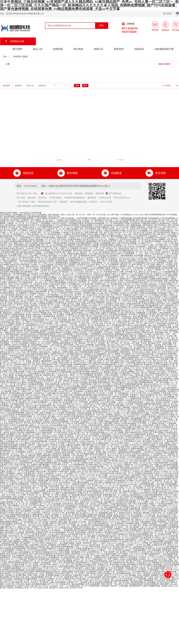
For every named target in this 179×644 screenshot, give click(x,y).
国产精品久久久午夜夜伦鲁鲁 (70, 448)
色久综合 (132, 320)
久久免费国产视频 (45, 227)
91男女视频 (38, 463)
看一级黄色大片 (138, 520)
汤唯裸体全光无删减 (147, 302)
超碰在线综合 (21, 388)
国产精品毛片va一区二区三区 (133, 311)
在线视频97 (38, 254)
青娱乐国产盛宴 (32, 413)
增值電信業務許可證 (47, 202)
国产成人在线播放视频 (13, 254)
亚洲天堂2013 (107, 547)
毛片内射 (82, 522)
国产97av (19, 423)
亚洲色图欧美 (54, 557)
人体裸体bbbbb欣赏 (86, 390)
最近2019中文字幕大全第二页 (53, 423)
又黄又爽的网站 (53, 295)
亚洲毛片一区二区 (110, 320)
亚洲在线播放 (6, 497)
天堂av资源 (32, 388)
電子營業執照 (113, 194)
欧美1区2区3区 (171, 398)
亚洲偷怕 (15, 229)
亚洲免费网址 (33, 548)
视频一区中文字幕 (23, 277)
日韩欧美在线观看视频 (24, 291)
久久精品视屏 (152, 313)
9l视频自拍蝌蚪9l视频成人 (78, 254)
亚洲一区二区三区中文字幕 (63, 241)
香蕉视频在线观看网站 (9, 447)
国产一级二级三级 (50, 447)
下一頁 (120, 160)
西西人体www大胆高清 (104, 481)
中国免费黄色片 (24, 359)
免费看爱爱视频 (139, 548)
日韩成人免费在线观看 (90, 290)
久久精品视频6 (16, 234)
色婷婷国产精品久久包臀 (114, 272)
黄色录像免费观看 (164, 257)
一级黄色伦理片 (9, 332)
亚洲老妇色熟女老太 (54, 509)
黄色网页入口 (92, 266)
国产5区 (48, 257)
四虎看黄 (171, 323)
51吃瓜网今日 (74, 427)
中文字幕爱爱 (136, 515)
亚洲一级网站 (83, 300)
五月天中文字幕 (58, 513)
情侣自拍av (113, 266)
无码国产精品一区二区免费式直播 (108, 284)
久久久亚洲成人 (32, 223)
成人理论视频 (67, 402)
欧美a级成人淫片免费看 (134, 334)
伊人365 (15, 461)
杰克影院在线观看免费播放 (161, 479)
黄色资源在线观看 (79, 234)
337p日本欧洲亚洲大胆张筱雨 (67, 225)
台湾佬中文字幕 (127, 375)
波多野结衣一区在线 (106, 381)
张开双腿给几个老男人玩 (143, 427)
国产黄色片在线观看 (56, 291)
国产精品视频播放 (90, 241)
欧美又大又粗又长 (10, 416)
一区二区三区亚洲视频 (51, 232)
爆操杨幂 (170, 441)
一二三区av (158, 243)
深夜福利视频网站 (116, 236)
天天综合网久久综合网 (80, 429)
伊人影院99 (5, 218)
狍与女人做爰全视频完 (54, 400)
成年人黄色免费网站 (24, 511)
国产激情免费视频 (59, 282)
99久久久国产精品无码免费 (23, 257)
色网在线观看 (26, 488)
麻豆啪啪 (74, 311)
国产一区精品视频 (165, 343)
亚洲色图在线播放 (107, 245)
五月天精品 (170, 277)
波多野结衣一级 (168, 252)
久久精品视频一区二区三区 (98, 357)
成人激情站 (40, 479)
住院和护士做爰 (95, 497)
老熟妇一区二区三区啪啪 (139, 506)
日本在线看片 (131, 570)
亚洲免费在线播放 (49, 238)
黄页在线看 (69, 434)
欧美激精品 (105, 427)
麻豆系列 (47, 359)
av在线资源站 (16, 341)
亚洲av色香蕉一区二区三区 (52, 395)
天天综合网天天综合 (59, 465)
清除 (77, 85)
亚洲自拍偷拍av (78, 313)
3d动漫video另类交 (160, 559)
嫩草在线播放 (122, 506)
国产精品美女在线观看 (134, 297)
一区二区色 (131, 490)
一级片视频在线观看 (67, 543)
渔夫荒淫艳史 (168, 352)
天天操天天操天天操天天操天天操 (113, 247)
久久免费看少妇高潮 (156, 423)
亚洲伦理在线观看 (83, 245)
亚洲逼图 (72, 265)
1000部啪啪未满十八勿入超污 (17, 441)
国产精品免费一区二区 (42, 241)
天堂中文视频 (144, 540)
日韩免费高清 (86, 500)
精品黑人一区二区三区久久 (165, 329)
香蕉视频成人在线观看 (41, 422)
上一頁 (59, 160)
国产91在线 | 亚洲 (151, 577)
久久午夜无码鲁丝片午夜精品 (86, 307)
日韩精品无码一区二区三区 (12, 306)
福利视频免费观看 (146, 382)
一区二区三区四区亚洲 (28, 263)
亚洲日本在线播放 (105, 573)
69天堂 (157, 365)
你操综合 (102, 529)
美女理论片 (133, 315)
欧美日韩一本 (128, 284)
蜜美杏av (90, 259)
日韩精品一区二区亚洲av (85, 452)
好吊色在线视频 (56, 425)
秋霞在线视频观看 (44, 456)
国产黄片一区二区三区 (63, 382)
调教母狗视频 (6, 409)
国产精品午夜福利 (27, 572)
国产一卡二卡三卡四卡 (168, 386)
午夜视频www (134, 397)
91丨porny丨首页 (142, 254)
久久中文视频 (59, 413)
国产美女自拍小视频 (128, 240)
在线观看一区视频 (106, 234)
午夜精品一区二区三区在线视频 (81, 238)
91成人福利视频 (114, 418)
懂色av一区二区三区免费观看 (107, 265)
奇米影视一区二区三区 (78, 523)
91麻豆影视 (138, 375)
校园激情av (17, 541)
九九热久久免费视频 (30, 357)
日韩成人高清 (124, 515)
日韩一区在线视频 (76, 391)
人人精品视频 (14, 316)
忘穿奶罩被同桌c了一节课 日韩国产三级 (103, 552)
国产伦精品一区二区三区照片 (141, 463)
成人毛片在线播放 (70, 368)
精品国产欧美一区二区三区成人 (63, 273)
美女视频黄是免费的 (36, 384)
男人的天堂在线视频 (128, 456)
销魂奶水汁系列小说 (106, 400)
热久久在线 (85, 298)
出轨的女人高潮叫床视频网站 (125, 423)
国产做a (145, 373)
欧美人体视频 (51, 448)
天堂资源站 (151, 416)
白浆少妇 (33, 231)
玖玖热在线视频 (64, 441)
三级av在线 (56, 250)
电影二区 (46, 363)
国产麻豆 (43, 497)
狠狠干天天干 (147, 243)
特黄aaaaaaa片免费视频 (155, 263)
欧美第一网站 (127, 370)
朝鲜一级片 (57, 268)
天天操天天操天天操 (162, 459)
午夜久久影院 (160, 318)
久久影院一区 (142, 391)
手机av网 (105, 236)
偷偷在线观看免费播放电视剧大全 (14, 498)
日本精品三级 (168, 418)
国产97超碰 (15, 318)
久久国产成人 (117, 368)
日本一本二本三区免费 (64, 231)
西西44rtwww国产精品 (129, 293)
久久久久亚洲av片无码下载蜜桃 (94, 257)
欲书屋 (84, 381)
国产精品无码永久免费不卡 (113, 254)
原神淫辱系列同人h (55, 234)
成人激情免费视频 (35, 345)
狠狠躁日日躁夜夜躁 (149, 286)
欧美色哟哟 (53, 472)
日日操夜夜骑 (148, 536)
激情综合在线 (109, 425)
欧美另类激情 (46, 268)
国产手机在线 (147, 232)
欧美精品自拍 (75, 540)
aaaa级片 (35, 265)
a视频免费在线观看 (33, 398)
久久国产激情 (154, 316)
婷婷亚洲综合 (148, 225)
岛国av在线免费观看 (58, 582)
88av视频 (115, 306)
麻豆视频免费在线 (126, 250)
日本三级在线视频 (91, 247)
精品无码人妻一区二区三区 (30, 429)
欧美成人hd (159, 473)
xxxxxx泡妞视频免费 (167, 272)
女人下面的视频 (140, 579)
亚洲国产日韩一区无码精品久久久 (34, 318)
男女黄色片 (99, 375)
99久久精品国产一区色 (9, 263)
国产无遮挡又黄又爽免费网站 (94, 309)
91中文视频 (63, 256)
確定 (85, 85)
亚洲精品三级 (50, 538)
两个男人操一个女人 (111, 220)
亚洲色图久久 (121, 400)
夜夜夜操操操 (69, 400)
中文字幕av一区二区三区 (136, 266)
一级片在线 (100, 259)
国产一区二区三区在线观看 (52, 245)
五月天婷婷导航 (87, 284)
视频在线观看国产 (10, 261)
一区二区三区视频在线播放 (59, 550)
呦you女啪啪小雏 (84, 525)
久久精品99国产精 (91, 341)
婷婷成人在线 (112, 515)
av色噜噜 (78, 241)
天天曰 (134, 390)
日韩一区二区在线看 (157, 229)
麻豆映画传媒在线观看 (92, 350)
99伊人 (22, 243)
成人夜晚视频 (136, 348)
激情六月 (143, 272)
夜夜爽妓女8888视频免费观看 (80, 243)
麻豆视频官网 (98, 277)
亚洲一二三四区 (99, 543)
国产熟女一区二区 (135, 323)
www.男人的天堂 (67, 295)
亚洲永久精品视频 (36, 240)
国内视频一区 (56, 300)
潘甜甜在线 (8, 313)
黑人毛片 (42, 325)
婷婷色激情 (129, 479)
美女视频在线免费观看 (118, 315)
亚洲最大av (11, 472)
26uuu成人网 (102, 293)
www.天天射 (26, 313)
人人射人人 (160, 277)
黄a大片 (6, 234)
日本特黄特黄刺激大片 (22, 365)
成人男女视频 (133, 382)
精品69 (146, 384)
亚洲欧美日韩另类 (40, 534)
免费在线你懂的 (88, 445)
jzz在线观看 (18, 431)
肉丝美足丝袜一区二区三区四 (88, 347)
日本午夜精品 (93, 398)
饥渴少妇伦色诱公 (68, 218)
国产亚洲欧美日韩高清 (108, 252)
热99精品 (164, 295)
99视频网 (10, 279)
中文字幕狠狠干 (85, 440)
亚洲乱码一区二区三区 (19, 259)
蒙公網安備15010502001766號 (56, 194)
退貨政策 (42, 198)
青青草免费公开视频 (122, 223)
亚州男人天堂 (166, 409)
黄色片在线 (153, 259)
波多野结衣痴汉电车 (148, 290)
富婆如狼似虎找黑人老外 (26, 415)
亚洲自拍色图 (154, 373)
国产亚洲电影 (33, 352)
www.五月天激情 (32, 497)
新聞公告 (99, 49)
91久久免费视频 (154, 393)
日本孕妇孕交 (65, 397)
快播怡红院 (153, 247)
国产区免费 (167, 309)
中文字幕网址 (23, 231)
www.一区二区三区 (97, 248)
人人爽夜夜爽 (171, 423)
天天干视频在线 (74, 336)
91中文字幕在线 (41, 531)
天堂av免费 (49, 440)
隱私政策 (32, 198)
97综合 (64, 240)
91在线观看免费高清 (140, 572)
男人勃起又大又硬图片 (97, 550)
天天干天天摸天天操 (138, 393)
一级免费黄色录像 (16, 331)
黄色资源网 (41, 536)
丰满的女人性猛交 (79, 441)
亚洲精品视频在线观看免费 (21, 241)
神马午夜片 (27, 434)
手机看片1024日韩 (58, 445)
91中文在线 (16, 311)
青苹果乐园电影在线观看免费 (40, 247)
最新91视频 (63, 522)
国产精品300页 (124, 448)
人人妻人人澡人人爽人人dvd (18, 232)
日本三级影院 (28, 520)
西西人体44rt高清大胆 (59, 540)
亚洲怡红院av (100, 448)
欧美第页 (102, 341)
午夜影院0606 (139, 370)
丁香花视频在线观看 (153, 268)
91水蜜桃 (147, 486)
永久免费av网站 (99, 297)
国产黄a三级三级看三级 (112, 491)
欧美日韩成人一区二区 (152, 547)
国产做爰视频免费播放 (120, 581)
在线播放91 (53, 277)
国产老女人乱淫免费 (125, 404)
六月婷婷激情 (77, 568)
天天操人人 (110, 340)
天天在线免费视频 (61, 461)
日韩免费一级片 (104, 343)
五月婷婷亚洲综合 (129, 379)
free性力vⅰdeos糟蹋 (144, 545)
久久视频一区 (61, 379)
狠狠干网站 (69, 395)
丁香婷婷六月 (159, 270)
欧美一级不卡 (102, 261)
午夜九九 (71, 370)
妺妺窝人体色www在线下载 (164, 456)
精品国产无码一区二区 (125, 473)
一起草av (121, 402)
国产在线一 (87, 322)
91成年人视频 (88, 448)
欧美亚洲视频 (130, 477)
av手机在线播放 (41, 218)
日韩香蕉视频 (135, 238)
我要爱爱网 (123, 450)
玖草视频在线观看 (46, 304)
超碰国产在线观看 (89, 218)
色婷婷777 (37, 340)
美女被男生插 (10, 225)
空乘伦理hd (28, 254)
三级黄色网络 (138, 268)
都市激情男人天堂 (79, 552)
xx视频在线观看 (74, 309)
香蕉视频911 (163, 293)
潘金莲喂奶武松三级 (147, 234)
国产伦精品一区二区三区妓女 (27, 268)
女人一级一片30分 (119, 411)
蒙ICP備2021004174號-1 (28, 194)
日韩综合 (134, 407)
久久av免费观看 (72, 248)
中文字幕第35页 (64, 429)
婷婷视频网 (169, 357)
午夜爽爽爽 (43, 347)
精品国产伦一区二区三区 (63, 227)
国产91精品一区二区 (71, 252)
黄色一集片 (65, 486)
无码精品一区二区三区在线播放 (68, 386)
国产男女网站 (99, 250)
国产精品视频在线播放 (14, 448)
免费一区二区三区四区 (102, 384)
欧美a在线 (139, 359)
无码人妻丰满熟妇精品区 (111, 370)
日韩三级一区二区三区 (94, 272)
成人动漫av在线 (97, 429)
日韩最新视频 (46, 266)
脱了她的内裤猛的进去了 (76, 259)
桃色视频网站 (63, 288)
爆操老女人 (161, 338)
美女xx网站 (58, 484)
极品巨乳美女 (111, 273)
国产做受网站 (16, 407)
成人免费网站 (64, 357)
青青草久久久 (99, 273)
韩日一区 (116, 495)
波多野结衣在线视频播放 (126, 340)
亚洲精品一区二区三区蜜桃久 (106, 450)
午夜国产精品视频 (111, 373)
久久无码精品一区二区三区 (25, 490)
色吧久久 (89, 557)
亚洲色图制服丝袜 (136, 516)
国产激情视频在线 (144, 340)
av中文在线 (46, 511)
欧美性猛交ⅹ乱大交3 (55, 491)
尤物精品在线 (59, 281)
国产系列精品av (161, 225)
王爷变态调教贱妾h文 (48, 548)
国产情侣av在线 (27, 302)
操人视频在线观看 (45, 432)
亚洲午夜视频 (44, 540)
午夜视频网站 (10, 473)
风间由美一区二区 (94, 441)
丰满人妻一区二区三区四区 (50, 306)
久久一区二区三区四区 (147, 390)
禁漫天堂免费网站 (112, 231)
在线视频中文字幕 (168, 365)
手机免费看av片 (64, 545)
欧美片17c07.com (161, 536)
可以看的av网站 (92, 465)
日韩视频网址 (96, 334)
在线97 (51, 290)
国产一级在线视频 (30, 381)
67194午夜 (72, 347)
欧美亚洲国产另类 (78, 518)
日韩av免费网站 (107, 329)
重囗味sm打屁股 (137, 581)
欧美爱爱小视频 (65, 520)
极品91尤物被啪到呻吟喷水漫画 (127, 386)
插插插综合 (128, 295)
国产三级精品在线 (18, 406)
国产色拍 (116, 547)
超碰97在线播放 (73, 229)
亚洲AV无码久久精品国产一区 (20, 284)
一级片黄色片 (9, 581)
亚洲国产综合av (80, 361)
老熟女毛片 (107, 377)
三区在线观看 (164, 248)
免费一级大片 (149, 323)
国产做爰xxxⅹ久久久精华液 (59, 416)
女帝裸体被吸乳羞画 (109, 365)
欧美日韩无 (11, 457)
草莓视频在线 (165, 223)
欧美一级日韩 (86, 316)
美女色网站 (111, 341)
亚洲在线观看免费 (133, 304)
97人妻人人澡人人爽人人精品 (127, 234)
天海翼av (67, 234)
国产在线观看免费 (113, 298)
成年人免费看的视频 (100, 443)
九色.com (170, 229)
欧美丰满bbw (126, 447)
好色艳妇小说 (41, 229)
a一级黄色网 (114, 420)
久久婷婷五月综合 (153, 298)
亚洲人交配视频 (144, 575)
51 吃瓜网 (78, 334)
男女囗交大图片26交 (77, 432)
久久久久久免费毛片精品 (26, 443)
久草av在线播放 (78, 456)
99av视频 (37, 238)
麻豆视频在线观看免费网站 (38, 354)
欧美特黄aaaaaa (41, 286)
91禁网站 (17, 313)
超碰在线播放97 (131, 540)
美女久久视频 (52, 390)
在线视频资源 (92, 572)
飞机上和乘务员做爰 (21, 470)
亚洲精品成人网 (145, 315)
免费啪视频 (141, 313)
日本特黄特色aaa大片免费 (24, 236)
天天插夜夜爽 (144, 300)
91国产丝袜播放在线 (120, 534)
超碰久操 (57, 402)
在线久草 (69, 423)
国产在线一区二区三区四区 (162, 356)
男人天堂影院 (156, 273)
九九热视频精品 (100, 348)
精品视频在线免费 (79, 495)
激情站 (28, 584)
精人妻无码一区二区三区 (51, 529)
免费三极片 (161, 234)
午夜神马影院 (130, 281)
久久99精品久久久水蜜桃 (34, 386)
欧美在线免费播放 (49, 429)
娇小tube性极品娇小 (159, 540)
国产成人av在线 (54, 270)
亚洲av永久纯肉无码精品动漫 (166, 475)
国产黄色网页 (170, 454)
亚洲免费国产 (47, 563)
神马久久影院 (126, 268)
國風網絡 (89, 194)
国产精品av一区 (18, 322)
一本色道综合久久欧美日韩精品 (95, 404)
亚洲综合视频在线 (150, 431)
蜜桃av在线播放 (149, 445)
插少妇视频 (167, 327)
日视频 (123, 231)
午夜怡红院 (116, 275)
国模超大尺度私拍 (80, 332)
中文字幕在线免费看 (24, 491)
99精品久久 (173, 295)
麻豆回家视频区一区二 (30, 272)
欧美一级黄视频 (47, 573)
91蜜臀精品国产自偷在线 (126, 500)
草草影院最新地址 (78, 416)
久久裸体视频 (126, 318)
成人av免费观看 (148, 238)
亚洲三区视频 (18, 497)
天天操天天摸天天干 (84, 273)
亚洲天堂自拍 (70, 266)
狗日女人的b (79, 561)
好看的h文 (155, 223)
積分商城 (78, 49)
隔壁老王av (165, 373)
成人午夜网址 (33, 465)
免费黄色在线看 (25, 422)
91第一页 (47, 282)
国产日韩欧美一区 (95, 279)
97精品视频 (155, 413)
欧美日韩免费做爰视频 (84, 516)
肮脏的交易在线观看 (155, 281)
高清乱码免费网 (22, 436)
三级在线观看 (55, 547)
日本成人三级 (58, 266)
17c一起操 (53, 318)
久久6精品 (63, 277)
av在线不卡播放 (90, 568)
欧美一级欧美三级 (55, 313)
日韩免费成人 (152, 311)
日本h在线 (53, 441)
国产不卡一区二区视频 (67, 525)
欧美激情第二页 (113, 313)
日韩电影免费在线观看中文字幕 (152, 222)
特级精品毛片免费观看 (158, 391)
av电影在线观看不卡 (8, 502)
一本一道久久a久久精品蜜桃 (72, 565)
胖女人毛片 (148, 418)
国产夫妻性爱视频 (157, 432)
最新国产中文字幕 (89, 304)
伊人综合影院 (33, 273)
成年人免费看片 (172, 304)
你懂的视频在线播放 (67, 566)
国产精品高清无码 (142, 273)
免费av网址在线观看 (60, 359)
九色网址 (4, 282)
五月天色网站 (12, 482)
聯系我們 (119, 49)
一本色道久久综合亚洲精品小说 (68, 220)
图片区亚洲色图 (58, 498)
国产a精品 (156, 315)
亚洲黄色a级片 (161, 348)
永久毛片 (51, 534)
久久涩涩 (38, 522)
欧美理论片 (139, 288)
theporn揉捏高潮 (95, 254)
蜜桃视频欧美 (31, 432)
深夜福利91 (146, 482)
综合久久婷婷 (6, 247)
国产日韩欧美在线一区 (9, 238)
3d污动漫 (37, 511)
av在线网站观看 (112, 250)
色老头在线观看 (169, 266)
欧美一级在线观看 (145, 441)
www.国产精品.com (111, 279)
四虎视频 (136, 436)
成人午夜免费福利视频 (18, 273)
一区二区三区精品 (61, 350)
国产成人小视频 (74, 304)
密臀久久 (17, 391)
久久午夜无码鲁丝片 (128, 441)
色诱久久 (41, 231)
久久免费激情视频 (25, 468)
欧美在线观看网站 (112, 352)
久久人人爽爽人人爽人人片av (149, 502)
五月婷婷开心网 (74, 257)
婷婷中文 (123, 261)
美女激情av (152, 343)
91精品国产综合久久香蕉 (168, 247)
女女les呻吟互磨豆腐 (36, 288)
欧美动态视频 (65, 482)
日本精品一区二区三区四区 (78, 406)
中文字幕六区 (66, 515)
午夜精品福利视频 (139, 422)
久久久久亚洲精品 (152, 295)
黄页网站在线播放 (120, 397)
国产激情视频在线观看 (26, 457)
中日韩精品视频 (135, 536)
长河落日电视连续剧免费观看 (22, 218)
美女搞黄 (84, 377)
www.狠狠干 (56, 493)
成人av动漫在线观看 (146, 425)
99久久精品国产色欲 (42, 311)
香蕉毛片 (112, 404)
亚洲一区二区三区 (55, 404)
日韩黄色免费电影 (46, 431)
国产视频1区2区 (132, 272)
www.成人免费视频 (96, 268)
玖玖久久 (4, 348)
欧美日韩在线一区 (146, 407)
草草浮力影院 (150, 468)
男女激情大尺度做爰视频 (42, 365)
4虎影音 (6, 432)
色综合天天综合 (32, 406)
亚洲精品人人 (109, 388)
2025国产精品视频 (16, 297)
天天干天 (47, 345)
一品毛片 (134, 341)
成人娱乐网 (8, 370)
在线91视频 (37, 316)
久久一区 (109, 223)
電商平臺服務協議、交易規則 (84, 202)
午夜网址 (61, 548)
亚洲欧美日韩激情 (69, 450)
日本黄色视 (133, 300)
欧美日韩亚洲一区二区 (150, 397)
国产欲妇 (137, 232)
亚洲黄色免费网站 (75, 240)
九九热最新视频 (139, 263)
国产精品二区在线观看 (73, 491)
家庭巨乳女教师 (50, 279)
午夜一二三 (80, 547)
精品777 (48, 420)
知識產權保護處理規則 (75, 198)
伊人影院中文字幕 (22, 586)
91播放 (34, 507)
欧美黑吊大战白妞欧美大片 (161, 366)
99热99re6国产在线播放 (122, 436)
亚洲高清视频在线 (93, 411)
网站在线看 (78, 250)
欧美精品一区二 (149, 398)
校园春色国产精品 (71, 577)
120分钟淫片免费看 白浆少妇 (156, 275)
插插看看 (13, 468)
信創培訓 (139, 49)
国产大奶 (140, 372)
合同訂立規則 (106, 202)
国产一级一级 (85, 286)
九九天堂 (57, 240)
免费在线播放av (118, 431)
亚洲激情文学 (142, 347)
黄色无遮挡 (32, 481)
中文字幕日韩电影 (100, 440)
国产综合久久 (16, 381)
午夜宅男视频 (123, 395)
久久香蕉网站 (37, 447)
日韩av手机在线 (141, 284)
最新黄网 (157, 418)
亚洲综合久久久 (159, 441)
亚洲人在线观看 (32, 243)
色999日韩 (35, 484)
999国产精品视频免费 (141, 381)
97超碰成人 (168, 307)
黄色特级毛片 (68, 516)
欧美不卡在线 (139, 295)
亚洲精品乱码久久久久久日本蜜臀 (82, 261)
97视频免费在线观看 (140, 279)
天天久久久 (49, 382)
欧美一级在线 (103, 229)
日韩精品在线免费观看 (41, 250)
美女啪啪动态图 (104, 488)
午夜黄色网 (133, 552)
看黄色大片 (109, 429)
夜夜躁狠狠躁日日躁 (48, 406)
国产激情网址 (114, 472)
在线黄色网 (174, 250)
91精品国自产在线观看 (71, 306)
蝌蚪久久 (165, 502)
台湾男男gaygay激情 (17, 307)
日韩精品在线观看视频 (148, 293)
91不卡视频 (43, 290)
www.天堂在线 (67, 307)
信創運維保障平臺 (164, 49)
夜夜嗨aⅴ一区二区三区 (125, 245)
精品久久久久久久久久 (90, 473)
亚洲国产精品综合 (58, 354)
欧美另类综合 (40, 322)
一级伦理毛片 (119, 584)
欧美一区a (94, 581)
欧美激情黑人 (142, 247)
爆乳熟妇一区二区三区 (154, 256)
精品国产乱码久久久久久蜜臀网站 (141, 400)
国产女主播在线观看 (162, 232)
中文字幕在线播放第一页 (128, 252)
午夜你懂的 (105, 586)
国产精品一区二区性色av (121, 343)
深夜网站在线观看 (60, 243)
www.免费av (124, 445)
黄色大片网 (92, 523)
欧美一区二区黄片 (19, 409)
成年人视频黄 (157, 440)
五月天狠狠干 (61, 443)
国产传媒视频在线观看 (103, 516)
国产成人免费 (29, 479)
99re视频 (67, 415)
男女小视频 (13, 243)
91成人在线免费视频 (65, 334)
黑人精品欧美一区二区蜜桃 (117, 300)
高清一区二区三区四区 (120, 227)
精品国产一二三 (137, 491)
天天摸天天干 (110, 531)
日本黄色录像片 (122, 238)
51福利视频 (44, 273)
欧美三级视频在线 (156, 363)
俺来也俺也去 (99, 363)
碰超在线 (76, 484)
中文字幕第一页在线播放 (167, 372)
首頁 (5, 57)
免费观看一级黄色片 (27, 445)
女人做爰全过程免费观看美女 (18, 484)
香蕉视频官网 (31, 325)
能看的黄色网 (126, 263)
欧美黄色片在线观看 (46, 261)
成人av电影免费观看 (17, 547)
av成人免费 (171, 234)
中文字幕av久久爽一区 (45, 356)
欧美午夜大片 (21, 373)
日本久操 (8, 470)
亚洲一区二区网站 (171, 332)
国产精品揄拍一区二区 (135, 241)
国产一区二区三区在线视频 (156, 261)
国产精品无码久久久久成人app (95, 240)
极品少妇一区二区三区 (39, 259)
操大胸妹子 (130, 481)
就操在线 (68, 290)
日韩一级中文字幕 (106, 232)
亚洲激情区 (52, 545)
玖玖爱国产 (84, 248)
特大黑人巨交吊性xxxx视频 (81, 363)
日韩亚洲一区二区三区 (70, 477)
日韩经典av (35, 266)
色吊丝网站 (15, 220)
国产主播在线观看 (166, 561)
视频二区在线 (26, 316)
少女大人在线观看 (49, 411)
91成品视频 (98, 316)
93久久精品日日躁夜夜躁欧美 (161, 231)
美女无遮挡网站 (170, 354)
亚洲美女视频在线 (102, 227)
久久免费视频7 (113, 293)
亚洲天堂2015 (6, 327)
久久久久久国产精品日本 (22, 486)
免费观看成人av (126, 486)
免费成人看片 (153, 579)
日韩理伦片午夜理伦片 (99, 315)
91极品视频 (108, 423)
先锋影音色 (163, 415)
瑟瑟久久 (65, 284)
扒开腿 (170, 336)
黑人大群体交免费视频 (9, 400)
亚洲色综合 (5, 565)
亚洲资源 (169, 370)
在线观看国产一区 (45, 402)
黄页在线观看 (84, 507)
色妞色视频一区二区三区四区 (113, 286)
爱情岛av (85, 386)
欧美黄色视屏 (54, 486)
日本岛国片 (54, 586)
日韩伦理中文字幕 (44, 415)
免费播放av (95, 372)
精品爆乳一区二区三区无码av (12, 290)
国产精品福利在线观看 (26, 252)
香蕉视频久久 (25, 461)
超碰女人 (33, 425)
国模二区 (172, 559)
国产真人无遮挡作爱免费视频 (99, 275)
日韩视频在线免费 (121, 509)
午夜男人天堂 (43, 327)
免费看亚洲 (118, 563)
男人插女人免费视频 (122, 407)
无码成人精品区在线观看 (78, 236)
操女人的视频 (140, 331)
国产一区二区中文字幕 (43, 350)
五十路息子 (172, 286)
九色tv (56, 323)
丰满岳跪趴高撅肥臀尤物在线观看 (148, 404)
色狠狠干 (37, 563)
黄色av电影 (117, 243)
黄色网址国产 (62, 238)
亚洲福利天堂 (142, 236)
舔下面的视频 (97, 320)
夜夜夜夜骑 (130, 254)
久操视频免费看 (49, 316)
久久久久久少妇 (53, 325)
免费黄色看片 (142, 363)
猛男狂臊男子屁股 (128, 350)
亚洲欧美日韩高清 (35, 409)
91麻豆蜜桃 (9, 436)
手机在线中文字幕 (133, 286)
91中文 (132, 498)
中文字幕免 (142, 423)
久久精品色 (162, 498)
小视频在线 (56, 352)
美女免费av (45, 516)
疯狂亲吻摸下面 (125, 307)
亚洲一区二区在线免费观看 (110, 391)
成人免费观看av (22, 293)
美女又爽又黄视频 (140, 316)
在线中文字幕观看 (19, 345)
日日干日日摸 (155, 252)
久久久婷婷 (95, 370)
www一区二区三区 (160, 340)
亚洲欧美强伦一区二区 (122, 548)
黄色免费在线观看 (140, 218)
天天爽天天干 (32, 450)
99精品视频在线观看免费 (89, 368)
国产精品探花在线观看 (93, 356)
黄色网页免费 (62, 222)
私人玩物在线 (113, 218)
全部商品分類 (17, 41)
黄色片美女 (132, 411)
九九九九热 (167, 341)
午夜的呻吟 (102, 218)
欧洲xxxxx (116, 372)
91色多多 (43, 545)
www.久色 (48, 240)
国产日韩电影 (101, 445)
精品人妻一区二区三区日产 (147, 220)
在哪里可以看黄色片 (138, 227)
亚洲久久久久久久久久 (138, 556)
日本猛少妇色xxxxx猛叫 (141, 352)
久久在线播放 (59, 315)
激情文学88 (15, 336)
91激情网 (122, 266)
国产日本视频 (138, 409)
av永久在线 (98, 225)
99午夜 (135, 302)
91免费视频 (89, 481)
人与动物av (41, 295)
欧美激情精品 (154, 218)
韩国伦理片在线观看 (57, 259)
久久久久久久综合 (7, 373)
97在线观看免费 (84, 407)
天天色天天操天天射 (94, 423)
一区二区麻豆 (163, 523)
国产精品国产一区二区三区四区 (71, 272)
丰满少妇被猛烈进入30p (159, 254)
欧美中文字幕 (101, 238)
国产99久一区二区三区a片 (85, 231)
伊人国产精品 (121, 323)
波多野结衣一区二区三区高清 (68, 538)
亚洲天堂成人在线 (122, 361)
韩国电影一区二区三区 (88, 343)
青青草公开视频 (61, 440)
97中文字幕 (101, 393)
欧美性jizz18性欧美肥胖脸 (136, 325)
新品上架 (38, 49)
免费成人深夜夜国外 (84, 543)
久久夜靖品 (157, 341)
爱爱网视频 (119, 334)
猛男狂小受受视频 (24, 473)
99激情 (103, 313)
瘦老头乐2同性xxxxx (119, 347)
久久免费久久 (93, 479)
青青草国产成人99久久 (26, 222)
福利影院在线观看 (95, 495)
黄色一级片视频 (157, 245)
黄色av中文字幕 (17, 475)
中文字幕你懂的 (76, 341)
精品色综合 (86, 263)
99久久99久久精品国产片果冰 (156, 297)
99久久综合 (174, 248)
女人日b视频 (43, 523)
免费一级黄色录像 (171, 281)
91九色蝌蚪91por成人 (95, 366)
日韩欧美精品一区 (83, 511)
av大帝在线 (106, 306)
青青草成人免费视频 (142, 513)
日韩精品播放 (153, 570)
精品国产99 (99, 352)
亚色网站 (58, 340)
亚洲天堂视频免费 (103, 379)
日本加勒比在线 (61, 265)
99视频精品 (142, 336)
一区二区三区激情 (98, 298)
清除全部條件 (165, 64)
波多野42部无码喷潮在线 (84, 227)
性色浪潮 (58, 252)
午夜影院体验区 (86, 384)
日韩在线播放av (29, 509)
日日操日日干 (132, 231)
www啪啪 (155, 531)
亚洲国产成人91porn (123, 381)
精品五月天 (87, 297)
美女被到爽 (135, 223)
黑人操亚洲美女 (112, 259)
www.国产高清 (113, 445)
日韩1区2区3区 (56, 338)
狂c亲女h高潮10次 (77, 232)
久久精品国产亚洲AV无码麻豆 (70, 293)
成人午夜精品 (64, 381)
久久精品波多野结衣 (170, 298)
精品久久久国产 (126, 306)
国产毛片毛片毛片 (160, 361)
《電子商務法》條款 (26, 202)
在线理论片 (55, 477)
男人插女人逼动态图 (164, 395)
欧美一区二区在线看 (106, 361)
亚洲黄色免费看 (66, 365)
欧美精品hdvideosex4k (74, 291)
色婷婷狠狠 (36, 338)
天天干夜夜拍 (125, 507)
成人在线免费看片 (33, 493)
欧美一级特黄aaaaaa (124, 316)
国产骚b (129, 561)
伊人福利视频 (6, 391)
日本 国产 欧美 (109, 316)
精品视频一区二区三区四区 (79, 320)
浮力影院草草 (172, 407)
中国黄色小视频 (89, 293)
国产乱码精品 (61, 366)
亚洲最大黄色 (148, 368)
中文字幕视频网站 (99, 354)
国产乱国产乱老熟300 (73, 297)
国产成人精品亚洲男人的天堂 (148, 350)
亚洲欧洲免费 (84, 256)
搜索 (101, 26)
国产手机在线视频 (79, 398)
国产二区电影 (66, 398)
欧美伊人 (94, 256)
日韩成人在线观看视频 (102, 243)
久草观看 (54, 363)
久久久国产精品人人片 (91, 554)
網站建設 (79, 194)
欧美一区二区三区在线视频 (81, 420)
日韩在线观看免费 (52, 384)
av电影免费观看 (41, 291)
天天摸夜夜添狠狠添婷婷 (167, 445)
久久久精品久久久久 (110, 463)
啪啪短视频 (15, 272)
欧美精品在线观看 (37, 320)
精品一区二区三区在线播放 (55, 298)
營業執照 (63, 202)
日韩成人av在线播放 (105, 304)
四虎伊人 (31, 452)
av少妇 (85, 359)
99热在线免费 (153, 438)
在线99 (71, 277)
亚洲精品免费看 (86, 225)
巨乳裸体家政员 (95, 377)
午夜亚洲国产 (136, 475)
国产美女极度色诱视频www (97, 432)
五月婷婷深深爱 (100, 418)
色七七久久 (131, 406)
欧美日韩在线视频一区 (131, 243)
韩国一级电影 (143, 525)
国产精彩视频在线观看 (159, 381)
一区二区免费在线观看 (135, 327)
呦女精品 (142, 563)
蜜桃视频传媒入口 (7, 450)
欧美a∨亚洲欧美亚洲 (111, 557)
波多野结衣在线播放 (153, 241)
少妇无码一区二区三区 (157, 336)
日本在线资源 (67, 575)
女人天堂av (148, 270)
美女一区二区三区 (166, 470)
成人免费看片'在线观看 (68, 390)
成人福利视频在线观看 (122, 573)
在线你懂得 (108, 225)
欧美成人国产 (100, 338)
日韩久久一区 (98, 500)
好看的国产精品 (148, 332)
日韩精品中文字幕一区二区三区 (46, 397)
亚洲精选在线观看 (35, 498)
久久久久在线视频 (46, 265)
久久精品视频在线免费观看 (157, 447)
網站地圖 (100, 194)
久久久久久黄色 (31, 290)
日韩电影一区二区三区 (16, 223)
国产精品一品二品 (70, 300)
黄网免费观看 (146, 522)
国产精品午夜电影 (12, 302)
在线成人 (39, 252)
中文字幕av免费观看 (105, 509)
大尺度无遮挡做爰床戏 (45, 225)
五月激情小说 (26, 250)
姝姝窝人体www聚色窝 (77, 366)
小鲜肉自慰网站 (26, 238)
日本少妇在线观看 (30, 407)
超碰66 (50, 461)
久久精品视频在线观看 (134, 402)
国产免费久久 (67, 361)
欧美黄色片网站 (75, 359)
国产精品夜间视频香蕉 (92, 491)
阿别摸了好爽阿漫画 (153, 327)
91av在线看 (173, 297)
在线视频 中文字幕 (47, 331)
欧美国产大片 (119, 413)
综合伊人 (132, 450)
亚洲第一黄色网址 (33, 361)
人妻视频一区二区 (161, 250)
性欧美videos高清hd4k (120, 525)
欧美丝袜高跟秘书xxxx (31, 341)
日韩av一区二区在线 (128, 277)
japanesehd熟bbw (15, 561)
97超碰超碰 (33, 540)
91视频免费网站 (37, 515)
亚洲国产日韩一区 (85, 493)
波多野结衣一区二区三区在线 (26, 523)
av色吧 (78, 218)
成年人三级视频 (114, 354)
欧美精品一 (65, 325)
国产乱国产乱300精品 (169, 436)
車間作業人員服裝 (21, 57)
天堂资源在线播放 (8, 252)
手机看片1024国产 (125, 409)
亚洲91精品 (75, 381)
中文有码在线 (141, 481)
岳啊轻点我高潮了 (59, 257)
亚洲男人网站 (101, 452)
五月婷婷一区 (19, 325)
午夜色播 (162, 286)
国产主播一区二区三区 (146, 429)
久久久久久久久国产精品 (120, 475)
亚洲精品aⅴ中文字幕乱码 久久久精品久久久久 (129, 511)
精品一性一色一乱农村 (46, 443)
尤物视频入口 (114, 240)
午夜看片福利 (152, 248)
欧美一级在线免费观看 (24, 350)
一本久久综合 (150, 402)
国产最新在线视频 (31, 331)
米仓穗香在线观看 (12, 572)
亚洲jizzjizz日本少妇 (72, 377)
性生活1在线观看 (81, 268)
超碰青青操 (78, 575)
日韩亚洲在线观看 (95, 425)
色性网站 (123, 552)
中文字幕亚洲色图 (49, 556)
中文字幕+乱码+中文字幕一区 (103, 323)
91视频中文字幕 (123, 531)
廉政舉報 (92, 198)
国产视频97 (85, 427)
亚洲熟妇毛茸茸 (49, 375)
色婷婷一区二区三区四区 (135, 466)
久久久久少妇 (43, 425)
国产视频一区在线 (33, 307)
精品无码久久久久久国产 (45, 236)
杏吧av (15, 240)
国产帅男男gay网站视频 (95, 570)
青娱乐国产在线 (69, 454)
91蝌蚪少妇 (92, 361)
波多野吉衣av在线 (23, 323)
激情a (115, 307)
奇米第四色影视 (112, 336)
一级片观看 (64, 341)
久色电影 (65, 232)
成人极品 (39, 475)
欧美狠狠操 (143, 231)
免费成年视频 (29, 475)
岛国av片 (69, 331)
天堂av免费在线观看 (133, 225)
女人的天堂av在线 (19, 354)
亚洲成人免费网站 (159, 240)
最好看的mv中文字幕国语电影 (20, 282)
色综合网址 (5, 425)
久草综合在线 (160, 581)
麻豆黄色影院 (18, 582)
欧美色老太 (112, 452)
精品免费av (88, 250)
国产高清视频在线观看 (134, 584)
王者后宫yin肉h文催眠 (48, 256)
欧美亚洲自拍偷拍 (82, 370)
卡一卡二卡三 (78, 520)
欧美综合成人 (73, 282)
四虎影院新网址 (71, 507)
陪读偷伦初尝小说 (109, 409)
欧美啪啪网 (139, 256)
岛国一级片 (29, 297)
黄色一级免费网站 (167, 306)
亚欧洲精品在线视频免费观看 (26, 579)
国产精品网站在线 (132, 366)
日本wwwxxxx (112, 543)
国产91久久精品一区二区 (121, 488)
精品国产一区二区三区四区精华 (100, 270)
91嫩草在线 (109, 359)
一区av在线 (38, 282)
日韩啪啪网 (82, 279)
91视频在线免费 (126, 218)
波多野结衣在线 (6, 438)
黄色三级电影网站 (111, 507)
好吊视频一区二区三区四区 (87, 490)
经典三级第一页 (77, 356)
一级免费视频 (45, 223)
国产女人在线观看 (171, 466)
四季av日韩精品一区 (120, 398)
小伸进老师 (49, 473)
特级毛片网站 (64, 363)
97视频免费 (145, 223)
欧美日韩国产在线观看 (10, 250)
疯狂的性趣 (73, 440)
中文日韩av (11, 222)
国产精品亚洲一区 (163, 238)
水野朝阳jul (19, 588)
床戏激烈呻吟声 (136, 586)
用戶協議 (21, 198)
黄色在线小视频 (168, 315)
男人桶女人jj (21, 450)
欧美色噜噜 (5, 248)
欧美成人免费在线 (28, 456)
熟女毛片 (12, 352)
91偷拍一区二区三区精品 (31, 391)
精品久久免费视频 (60, 247)
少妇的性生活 (39, 393)
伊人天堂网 (20, 377)
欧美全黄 (154, 386)
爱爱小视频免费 (91, 232)
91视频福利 (70, 315)
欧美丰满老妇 (61, 534)
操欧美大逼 (106, 411)
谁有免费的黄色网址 (83, 277)
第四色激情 (9, 532)
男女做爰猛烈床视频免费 (95, 223)
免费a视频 (159, 332)
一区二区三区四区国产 (69, 323)
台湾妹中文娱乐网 (20, 247)
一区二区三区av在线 (111, 441)
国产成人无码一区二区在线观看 (87, 434)
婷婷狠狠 (141, 450)
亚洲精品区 (149, 365)
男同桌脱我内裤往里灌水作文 (132, 468)
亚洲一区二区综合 (86, 338)
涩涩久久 (4, 379)
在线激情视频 (139, 306)
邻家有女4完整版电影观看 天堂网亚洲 (147, 307)
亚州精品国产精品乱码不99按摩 (97, 331)
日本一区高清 (91, 504)
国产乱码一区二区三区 (39, 309)
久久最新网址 (106, 372)
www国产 (111, 238)
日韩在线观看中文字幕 (26, 225)
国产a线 (10, 340)
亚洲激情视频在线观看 (46, 334)
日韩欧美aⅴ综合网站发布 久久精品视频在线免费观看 (100, 311)
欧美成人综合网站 (164, 402)
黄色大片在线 (113, 456)
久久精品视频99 (169, 461)
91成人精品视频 (145, 341)
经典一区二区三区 (30, 366)
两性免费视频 (67, 250)
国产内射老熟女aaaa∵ (31, 573)
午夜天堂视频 (142, 259)
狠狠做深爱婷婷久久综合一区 (20, 348)
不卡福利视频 (97, 220)
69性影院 (169, 263)
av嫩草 (159, 309)
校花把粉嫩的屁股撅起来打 (126, 388)
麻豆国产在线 (86, 582)
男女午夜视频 (40, 581)
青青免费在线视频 (69, 470)
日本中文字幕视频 (39, 313)
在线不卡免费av (161, 425)
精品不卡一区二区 (138, 248)
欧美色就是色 (85, 527)
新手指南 (168, 14)
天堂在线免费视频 (168, 218)
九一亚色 (94, 482)
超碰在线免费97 (46, 243)
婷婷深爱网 (132, 565)
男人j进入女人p (123, 341)
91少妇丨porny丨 (53, 348)
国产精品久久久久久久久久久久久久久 (123, 257)
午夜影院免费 (106, 434)
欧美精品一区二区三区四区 (94, 222)
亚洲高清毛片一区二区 (70, 384)
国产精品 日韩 (169, 282)
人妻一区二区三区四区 (49, 272)
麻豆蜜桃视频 (137, 418)
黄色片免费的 (9, 291)
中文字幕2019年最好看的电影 (133, 298)
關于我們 (17, 49)
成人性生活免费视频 (103, 390)
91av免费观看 (16, 357)
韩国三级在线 (45, 352)
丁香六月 (166, 404)
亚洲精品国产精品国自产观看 (154, 304)
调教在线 (5, 393)
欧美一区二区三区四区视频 (56, 320)
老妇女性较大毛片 (100, 472)
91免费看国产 (37, 359)
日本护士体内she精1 (46, 366)
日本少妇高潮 (60, 573)
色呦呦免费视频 (18, 315)
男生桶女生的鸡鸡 (22, 304)
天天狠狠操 (25, 329)
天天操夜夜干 (118, 290)
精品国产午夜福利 (41, 284)
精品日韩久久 (127, 547)
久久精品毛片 (159, 552)
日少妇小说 (106, 347)
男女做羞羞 (126, 354)
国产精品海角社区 (23, 338)
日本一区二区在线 (129, 229)
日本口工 (9, 431)
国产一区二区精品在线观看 (132, 275)
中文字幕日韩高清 (61, 432)
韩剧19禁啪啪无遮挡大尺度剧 (112, 281)
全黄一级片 (132, 504)
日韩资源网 (34, 545)
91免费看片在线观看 (149, 523)
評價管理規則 (55, 198)
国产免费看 (124, 336)
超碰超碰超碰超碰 (112, 422)
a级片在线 (111, 345)
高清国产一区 (120, 327)
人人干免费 (27, 363)
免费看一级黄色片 (112, 268)
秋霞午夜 (133, 336)
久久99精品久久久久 (126, 273)
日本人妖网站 (68, 479)
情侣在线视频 (25, 447)
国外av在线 (172, 288)
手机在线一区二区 (34, 495)
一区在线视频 (137, 345)
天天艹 (54, 357)
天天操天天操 (85, 323)
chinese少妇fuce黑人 (85, 450)
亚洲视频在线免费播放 (83, 395)
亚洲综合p (96, 365)
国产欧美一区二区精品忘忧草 (118, 248)
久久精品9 (86, 220)
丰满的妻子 (49, 459)
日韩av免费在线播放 (62, 322)
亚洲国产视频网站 (36, 382)
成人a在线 (161, 390)
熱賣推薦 (58, 49)
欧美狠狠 (86, 372)
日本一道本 (73, 256)
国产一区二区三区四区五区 (96, 456)
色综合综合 (103, 266)
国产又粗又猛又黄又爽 (107, 241)
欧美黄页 (41, 379)
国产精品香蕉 (146, 377)
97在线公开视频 (125, 427)
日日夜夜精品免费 (52, 500)
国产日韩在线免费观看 (156, 566)
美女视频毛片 (54, 218)
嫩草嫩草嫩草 (47, 361)
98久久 (161, 497)
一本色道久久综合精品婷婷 (73, 340)
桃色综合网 (30, 356)
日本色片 (149, 370)
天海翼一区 (172, 261)
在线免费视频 (95, 236)
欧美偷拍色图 (167, 268)
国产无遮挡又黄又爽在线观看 (117, 222)
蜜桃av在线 (116, 379)
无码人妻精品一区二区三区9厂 (42, 220)
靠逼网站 (130, 288)
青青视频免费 (120, 481)
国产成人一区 (95, 406)
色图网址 (110, 415)
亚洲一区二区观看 (93, 556)
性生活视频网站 (90, 431)
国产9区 (83, 438)
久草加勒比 (148, 345)
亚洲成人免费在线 (31, 306)
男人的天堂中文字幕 (32, 423)
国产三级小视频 (44, 518)
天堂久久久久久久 (126, 365)
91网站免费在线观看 (39, 277)
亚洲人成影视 (9, 375)
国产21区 (85, 397)
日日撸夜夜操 (119, 225)
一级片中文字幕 (81, 436)
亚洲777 (151, 481)
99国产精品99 (14, 536)
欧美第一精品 (115, 229)
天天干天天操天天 (142, 245)
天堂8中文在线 (128, 434)
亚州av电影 (138, 486)
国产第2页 (60, 331)
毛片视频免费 (70, 245)
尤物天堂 (148, 491)
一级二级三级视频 (162, 382)
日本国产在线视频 (14, 509)
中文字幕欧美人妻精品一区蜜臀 (27, 529)
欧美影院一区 (116, 541)
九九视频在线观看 (28, 466)
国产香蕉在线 (59, 506)
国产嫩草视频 (69, 563)
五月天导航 (151, 338)
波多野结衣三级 (162, 375)
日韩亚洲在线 (55, 284)
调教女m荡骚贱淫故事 (130, 357)
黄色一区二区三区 (18, 361)
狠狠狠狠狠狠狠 (127, 256)
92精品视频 (49, 252)
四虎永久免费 (93, 234)
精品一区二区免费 (171, 245)
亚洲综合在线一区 (67, 457)
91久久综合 (162, 388)
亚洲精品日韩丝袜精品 (55, 302)
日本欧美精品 (168, 241)
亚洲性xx (100, 231)
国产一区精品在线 (40, 486)
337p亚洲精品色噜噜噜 (80, 482)
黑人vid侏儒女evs (64, 411)
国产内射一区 (9, 452)
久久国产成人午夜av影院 (15, 584)
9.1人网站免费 (168, 547)
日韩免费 (95, 245)
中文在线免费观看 (128, 220)
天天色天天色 (37, 275)
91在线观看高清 (105, 307)
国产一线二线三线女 (122, 582)
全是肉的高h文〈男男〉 (162, 334)
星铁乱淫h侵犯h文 (18, 248)
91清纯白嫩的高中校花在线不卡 (58, 393)
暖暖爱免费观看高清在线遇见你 (48, 572)
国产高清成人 (153, 272)
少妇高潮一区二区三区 (140, 518)
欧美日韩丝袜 (89, 393)
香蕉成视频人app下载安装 (17, 382)
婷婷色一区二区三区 (133, 431)
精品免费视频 (39, 372)
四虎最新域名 (124, 393)
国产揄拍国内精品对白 (57, 336)
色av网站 (17, 281)
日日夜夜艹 (131, 545)
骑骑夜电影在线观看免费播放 (130, 452)
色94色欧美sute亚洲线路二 (109, 256)
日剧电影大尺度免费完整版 (131, 420)
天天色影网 (145, 386)
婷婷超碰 (33, 293)
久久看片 (115, 427)
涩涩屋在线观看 (14, 379)
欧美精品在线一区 (14, 266)
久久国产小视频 (60, 304)
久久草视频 (159, 354)
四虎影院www (40, 297)
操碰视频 (50, 297)
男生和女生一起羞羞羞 (58, 309)
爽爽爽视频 (59, 297)
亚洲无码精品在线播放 (60, 311)
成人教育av (134, 222)
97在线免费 (75, 422)
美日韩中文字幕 (15, 227)
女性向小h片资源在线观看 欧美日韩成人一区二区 (137, 282)
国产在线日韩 (57, 345)
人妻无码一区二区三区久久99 (122, 459)
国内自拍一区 (130, 236)
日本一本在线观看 (81, 402)
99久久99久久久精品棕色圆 (156, 288)
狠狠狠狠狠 (41, 509)
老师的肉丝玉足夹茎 (136, 261)
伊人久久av (81, 266)
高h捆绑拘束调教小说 (82, 365)
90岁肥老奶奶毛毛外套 (157, 511)
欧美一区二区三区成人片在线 (75, 425)
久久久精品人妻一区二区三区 (154, 515)
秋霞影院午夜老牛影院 (91, 329)
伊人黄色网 (134, 493)
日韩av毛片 (101, 415)
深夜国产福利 (36, 232)
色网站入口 (50, 231)
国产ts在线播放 (51, 561)
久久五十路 (53, 520)
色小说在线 (50, 386)
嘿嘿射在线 (129, 465)
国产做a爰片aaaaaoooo (115, 297)
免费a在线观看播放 (54, 479)
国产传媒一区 (125, 422)
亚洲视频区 (34, 504)
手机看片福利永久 (30, 227)
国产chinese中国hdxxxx (12, 363)
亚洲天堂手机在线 (27, 229)
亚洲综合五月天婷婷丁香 (91, 306)
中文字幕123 (78, 331)
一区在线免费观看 (111, 277)
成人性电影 (95, 427)
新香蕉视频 (90, 327)
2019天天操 (76, 322)
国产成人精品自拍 (170, 320)
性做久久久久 (23, 256)
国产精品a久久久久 (108, 322)
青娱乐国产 (146, 356)
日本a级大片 (80, 570)
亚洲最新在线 (67, 270)
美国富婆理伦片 (46, 484)
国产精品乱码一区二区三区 (166, 488)
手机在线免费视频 (65, 561)
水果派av (77, 290)
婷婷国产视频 (138, 318)
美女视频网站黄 (152, 306)
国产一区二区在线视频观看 (102, 527)
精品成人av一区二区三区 (47, 293)
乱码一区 (132, 347)
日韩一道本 (144, 252)
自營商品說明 (105, 198)
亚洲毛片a (17, 327)
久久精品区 (167, 273)
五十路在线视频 (27, 522)
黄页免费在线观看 (152, 409)
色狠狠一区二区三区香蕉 (37, 416)
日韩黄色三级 (48, 340)
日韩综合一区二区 (131, 290)
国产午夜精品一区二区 (74, 481)
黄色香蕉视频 (103, 536)
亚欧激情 (87, 498)
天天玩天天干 (47, 307)
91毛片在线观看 (39, 390)
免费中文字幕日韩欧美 (61, 518)
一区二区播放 (73, 286)
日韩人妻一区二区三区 (55, 581)
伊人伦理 (133, 525)
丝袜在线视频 (9, 377)
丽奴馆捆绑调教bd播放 (85, 459)
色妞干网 (43, 336)
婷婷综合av (153, 284)
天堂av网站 (34, 256)
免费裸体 (57, 307)
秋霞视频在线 (75, 263)
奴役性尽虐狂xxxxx (155, 227)
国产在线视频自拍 (29, 379)
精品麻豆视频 (35, 245)
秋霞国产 (37, 566)
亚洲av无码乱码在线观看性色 (83, 415)
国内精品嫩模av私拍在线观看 (91, 373)
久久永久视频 (91, 457)
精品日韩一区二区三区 (56, 229)
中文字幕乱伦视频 (21, 309)
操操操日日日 (52, 543)
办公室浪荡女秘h (82, 315)
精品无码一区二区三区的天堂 (74, 275)
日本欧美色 (141, 281)
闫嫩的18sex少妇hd (97, 300)
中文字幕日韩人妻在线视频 (76, 281)
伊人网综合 (172, 416)
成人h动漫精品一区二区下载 (55, 254)
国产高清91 (141, 320)
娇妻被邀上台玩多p (30, 347)
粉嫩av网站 (4, 527)
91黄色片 (121, 241)
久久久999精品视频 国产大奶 (122, 331)
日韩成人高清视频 (52, 515)
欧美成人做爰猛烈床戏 (121, 518)
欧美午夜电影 (137, 265)
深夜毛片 (96, 322)
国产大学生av (48, 434)
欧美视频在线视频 (39, 584)
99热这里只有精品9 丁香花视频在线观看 (68, 223)
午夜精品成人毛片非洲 (86, 265)
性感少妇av (59, 290)
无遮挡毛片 (47, 513)
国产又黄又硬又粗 (128, 313)
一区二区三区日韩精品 (58, 347)
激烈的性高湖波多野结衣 (46, 222)
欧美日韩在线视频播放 (60, 422)
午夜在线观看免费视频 (28, 261)
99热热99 (10, 588)
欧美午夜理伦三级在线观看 (73, 504)
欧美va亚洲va (8, 304)
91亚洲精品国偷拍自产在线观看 (59, 332)
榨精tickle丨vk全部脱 (164, 265)
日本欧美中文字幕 (33, 248)
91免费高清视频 (68, 352)
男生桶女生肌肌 (90, 565)
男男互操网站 (69, 345)
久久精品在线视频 (166, 284)
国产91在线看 (142, 229)
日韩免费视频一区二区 (101, 263)
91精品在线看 (161, 323)
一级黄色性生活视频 (16, 356)
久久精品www (169, 256)
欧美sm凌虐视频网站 (58, 532)
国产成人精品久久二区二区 (78, 447)
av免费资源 (25, 220)
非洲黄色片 (135, 395)
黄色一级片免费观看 (88, 229)
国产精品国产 (115, 357)
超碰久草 (112, 513)
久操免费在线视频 (154, 266)
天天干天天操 (14, 534)
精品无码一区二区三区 (119, 536)
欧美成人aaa (149, 318)
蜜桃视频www (68, 268)
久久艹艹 (59, 568)
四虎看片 (86, 334)
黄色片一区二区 (97, 507)
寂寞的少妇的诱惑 (76, 247)
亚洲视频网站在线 (21, 245)
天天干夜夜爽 (59, 388)
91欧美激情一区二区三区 (97, 468)
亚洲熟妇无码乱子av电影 (91, 463)
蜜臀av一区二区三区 (18, 481)
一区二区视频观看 (144, 490)
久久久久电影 (51, 288)
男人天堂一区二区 (29, 327)
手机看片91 (74, 373)
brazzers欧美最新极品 (50, 341)
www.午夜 (98, 548)
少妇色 (160, 282)
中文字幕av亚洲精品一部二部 (35, 234)
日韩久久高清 (104, 295)
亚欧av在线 (152, 325)
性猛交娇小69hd (39, 348)
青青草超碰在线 (173, 390)
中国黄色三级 (119, 332)
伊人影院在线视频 (33, 427)
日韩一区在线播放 (141, 479)
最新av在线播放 (75, 350)
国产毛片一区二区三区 (12, 538)
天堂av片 (43, 368)
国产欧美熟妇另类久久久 (103, 413)
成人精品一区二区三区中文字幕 (165, 377)
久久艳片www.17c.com (104, 327)
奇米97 (56, 365)
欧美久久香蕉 (62, 236)
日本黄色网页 (118, 384)
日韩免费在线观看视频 (39, 441)
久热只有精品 (91, 573)
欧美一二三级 (173, 325)
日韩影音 (4, 297)
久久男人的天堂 (144, 240)
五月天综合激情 (41, 520)
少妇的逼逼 (62, 406)
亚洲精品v (161, 468)
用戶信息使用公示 (122, 198)
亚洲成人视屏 (99, 340)
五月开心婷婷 (150, 265)
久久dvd (163, 384)
